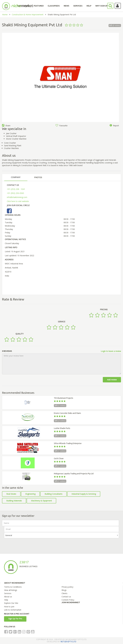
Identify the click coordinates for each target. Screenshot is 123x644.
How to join (9, 607)
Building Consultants (53, 494)
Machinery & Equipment (41, 501)
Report (114, 126)
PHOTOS (38, 177)
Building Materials (14, 501)
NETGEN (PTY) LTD (68, 642)
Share (6, 126)
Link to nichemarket (13, 610)
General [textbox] (9, 535)
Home (5, 15)
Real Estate (11, 494)
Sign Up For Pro (15, 619)
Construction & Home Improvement (28, 15)
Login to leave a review (111, 351)
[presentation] (25, 543)
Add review (112, 380)
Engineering (30, 494)
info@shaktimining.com (17, 197)
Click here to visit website (18, 201)
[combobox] (61, 535)
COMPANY (16, 177)
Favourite (61, 126)
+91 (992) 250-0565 (15, 193)
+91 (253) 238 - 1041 (16, 189)
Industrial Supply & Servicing (84, 494)
